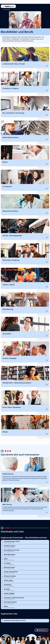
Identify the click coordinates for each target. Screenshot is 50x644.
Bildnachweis (43, 630)
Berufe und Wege (7, 10)
